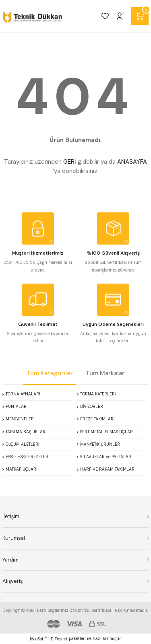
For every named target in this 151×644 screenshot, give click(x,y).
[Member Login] (120, 16)
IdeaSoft (38, 639)
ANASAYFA (132, 162)
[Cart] (140, 16)
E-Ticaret (59, 639)
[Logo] (32, 16)
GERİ (70, 162)
